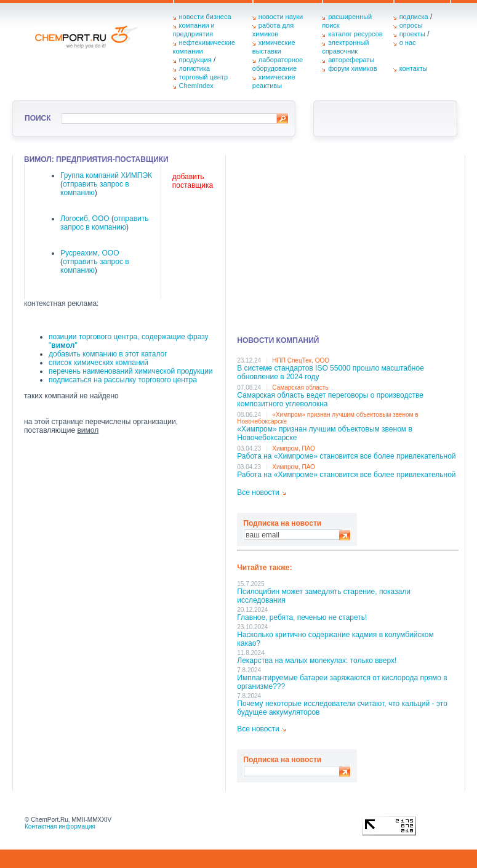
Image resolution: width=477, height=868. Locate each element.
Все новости (258, 492)
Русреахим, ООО (90, 253)
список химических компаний (98, 363)
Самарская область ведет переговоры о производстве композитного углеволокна (330, 400)
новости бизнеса (205, 17)
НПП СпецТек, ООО (301, 360)
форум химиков (352, 68)
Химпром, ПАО (294, 448)
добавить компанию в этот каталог (108, 354)
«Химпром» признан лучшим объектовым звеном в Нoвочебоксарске (325, 433)
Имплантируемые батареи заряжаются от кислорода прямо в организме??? (342, 682)
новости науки (281, 17)
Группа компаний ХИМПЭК (106, 175)
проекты (412, 34)
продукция (195, 60)
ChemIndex (196, 86)
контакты (414, 68)
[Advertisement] (348, 241)
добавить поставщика (193, 181)
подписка (414, 17)
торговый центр (204, 77)
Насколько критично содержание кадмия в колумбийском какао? (335, 639)
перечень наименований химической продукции (131, 371)
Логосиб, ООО (85, 219)
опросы (411, 25)
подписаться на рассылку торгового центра (123, 380)
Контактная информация (60, 826)
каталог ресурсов (355, 34)
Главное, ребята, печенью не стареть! (302, 617)
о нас (408, 42)
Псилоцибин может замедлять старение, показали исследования (324, 596)
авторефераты (351, 60)
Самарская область (300, 388)
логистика (195, 68)
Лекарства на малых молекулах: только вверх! (317, 661)
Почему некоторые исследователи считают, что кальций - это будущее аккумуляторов (342, 708)
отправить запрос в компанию (105, 223)
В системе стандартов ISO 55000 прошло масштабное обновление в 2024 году (331, 372)
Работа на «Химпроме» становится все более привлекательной (346, 456)
